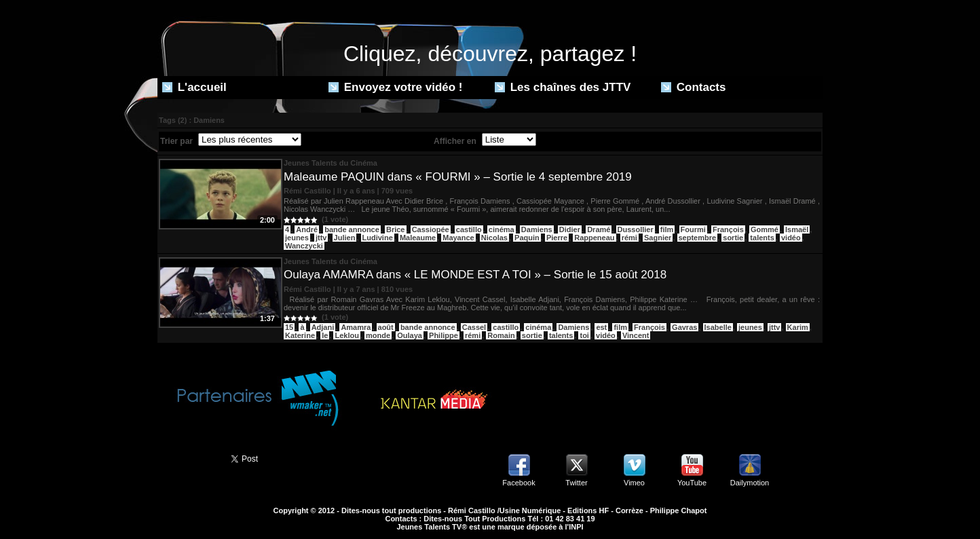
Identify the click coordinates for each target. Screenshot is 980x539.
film (667, 229)
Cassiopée (431, 229)
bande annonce (352, 229)
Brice (396, 229)
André (307, 229)
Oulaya (410, 335)
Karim (798, 327)
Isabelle (718, 327)
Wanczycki (304, 246)
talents (762, 238)
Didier (570, 229)
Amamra (356, 327)
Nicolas (494, 238)
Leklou (346, 335)
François (728, 229)
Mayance (458, 238)
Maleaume (418, 238)
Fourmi (693, 229)
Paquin (527, 238)
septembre (698, 238)
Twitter (576, 483)
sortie (733, 238)
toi (584, 335)
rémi (629, 238)
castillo (469, 229)
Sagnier (658, 238)
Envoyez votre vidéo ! (396, 87)
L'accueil (194, 87)
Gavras (684, 327)
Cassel (474, 327)
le (325, 335)
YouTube (692, 483)
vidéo (791, 238)
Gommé (765, 229)
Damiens (537, 229)
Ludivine (378, 238)
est (601, 327)
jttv (321, 238)
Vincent (636, 335)
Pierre (557, 238)
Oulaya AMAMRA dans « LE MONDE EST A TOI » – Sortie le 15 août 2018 (475, 275)
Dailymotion (750, 483)
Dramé (599, 229)
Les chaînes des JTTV (563, 87)
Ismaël (797, 229)
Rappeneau (594, 238)
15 (289, 327)
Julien (345, 238)
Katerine (300, 335)
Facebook (519, 483)
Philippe (444, 335)
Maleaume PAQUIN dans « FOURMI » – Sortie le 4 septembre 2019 (458, 177)
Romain (501, 335)
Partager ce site (188, 458)
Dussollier (636, 229)
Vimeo (634, 483)
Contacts (693, 87)
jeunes (297, 238)
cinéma (502, 229)
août (386, 327)
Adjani (323, 327)
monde (378, 335)
